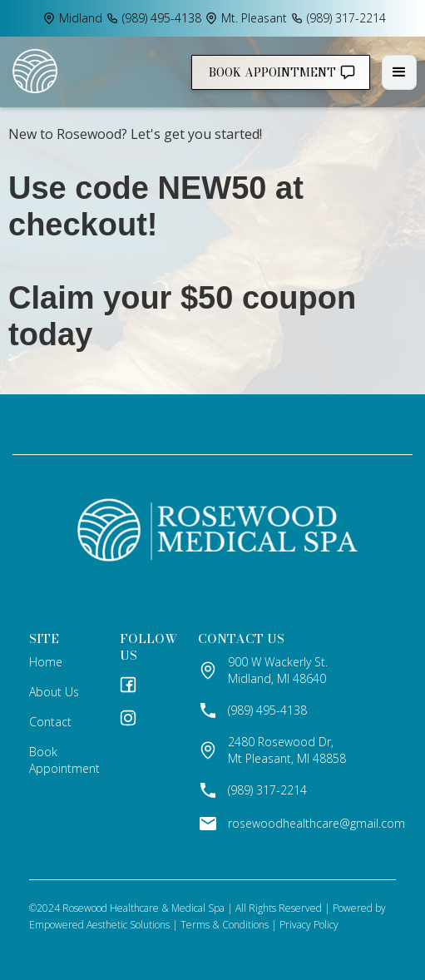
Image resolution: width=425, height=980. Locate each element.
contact (50, 722)
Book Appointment (64, 760)
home (46, 662)
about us (54, 692)
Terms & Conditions (225, 925)
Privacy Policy (309, 925)
